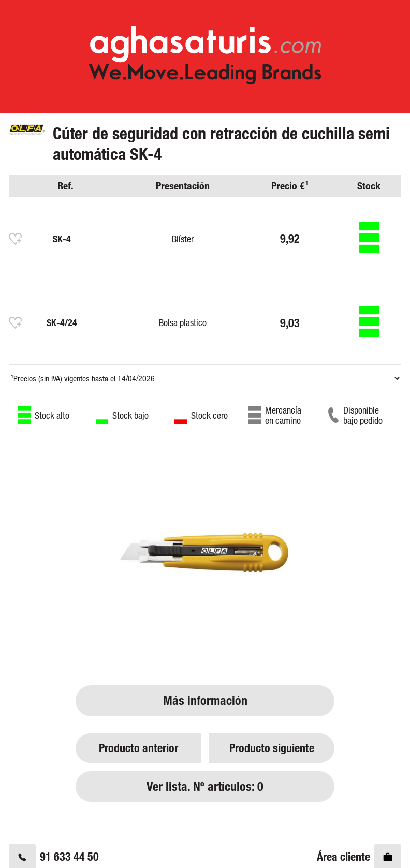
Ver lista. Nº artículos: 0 (205, 786)
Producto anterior (138, 748)
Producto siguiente (272, 748)
